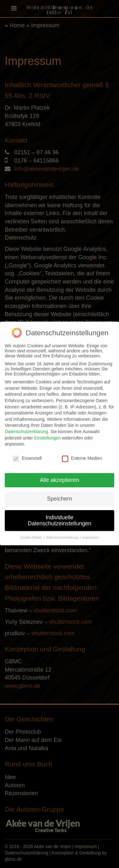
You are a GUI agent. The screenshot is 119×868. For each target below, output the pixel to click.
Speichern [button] (60, 495)
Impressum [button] (90, 533)
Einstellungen (48, 434)
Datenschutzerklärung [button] (63, 533)
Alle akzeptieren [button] (60, 476)
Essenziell (27, 454)
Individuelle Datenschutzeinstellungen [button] (59, 516)
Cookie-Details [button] (32, 533)
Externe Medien (82, 454)
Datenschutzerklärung (26, 428)
